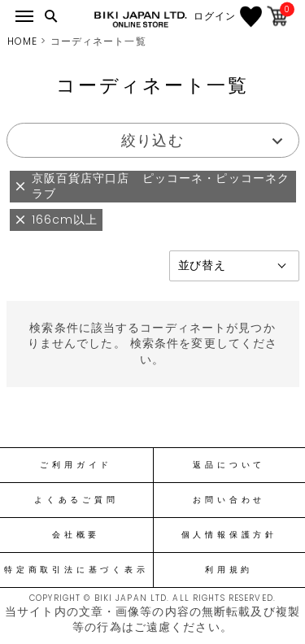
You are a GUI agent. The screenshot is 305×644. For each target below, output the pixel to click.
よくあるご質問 (76, 500)
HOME (22, 41)
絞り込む (152, 140)
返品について (229, 465)
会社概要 (76, 535)
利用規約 (229, 570)
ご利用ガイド (76, 465)
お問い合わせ (229, 500)
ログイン (215, 16)
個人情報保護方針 (229, 535)
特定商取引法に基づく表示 (76, 570)
